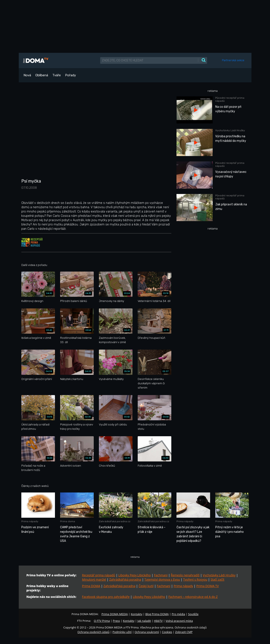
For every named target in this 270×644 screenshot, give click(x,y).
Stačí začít (217, 579)
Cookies (167, 632)
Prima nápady (183, 586)
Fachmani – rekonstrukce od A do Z (193, 597)
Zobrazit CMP (184, 632)
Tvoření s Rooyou (195, 579)
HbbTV (158, 621)
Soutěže (193, 614)
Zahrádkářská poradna (125, 579)
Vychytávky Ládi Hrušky (219, 575)
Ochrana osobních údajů (94, 632)
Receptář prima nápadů (99, 575)
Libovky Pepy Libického (134, 575)
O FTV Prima (102, 621)
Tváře (57, 75)
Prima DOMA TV (208, 586)
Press (116, 621)
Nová (27, 75)
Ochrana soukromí (147, 632)
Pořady (70, 75)
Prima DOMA (91, 586)
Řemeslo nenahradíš (185, 575)
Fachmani (161, 575)
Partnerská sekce (233, 60)
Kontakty (137, 614)
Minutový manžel (94, 579)
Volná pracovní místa (179, 621)
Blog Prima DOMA (157, 614)
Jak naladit (144, 621)
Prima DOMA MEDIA (115, 614)
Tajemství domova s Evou (162, 579)
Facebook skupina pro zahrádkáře (106, 597)
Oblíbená (42, 75)
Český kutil (146, 586)
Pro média (178, 614)
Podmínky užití (122, 632)
